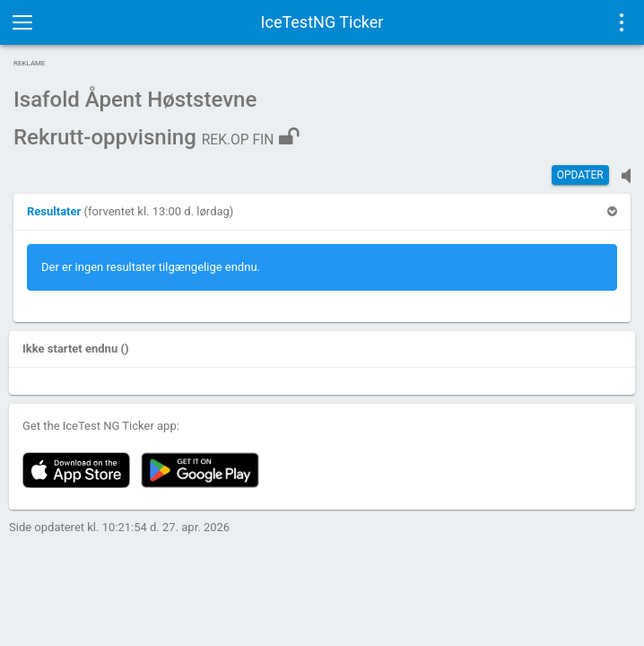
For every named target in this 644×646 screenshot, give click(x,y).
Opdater (580, 175)
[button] (56, 211)
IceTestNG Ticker (322, 22)
